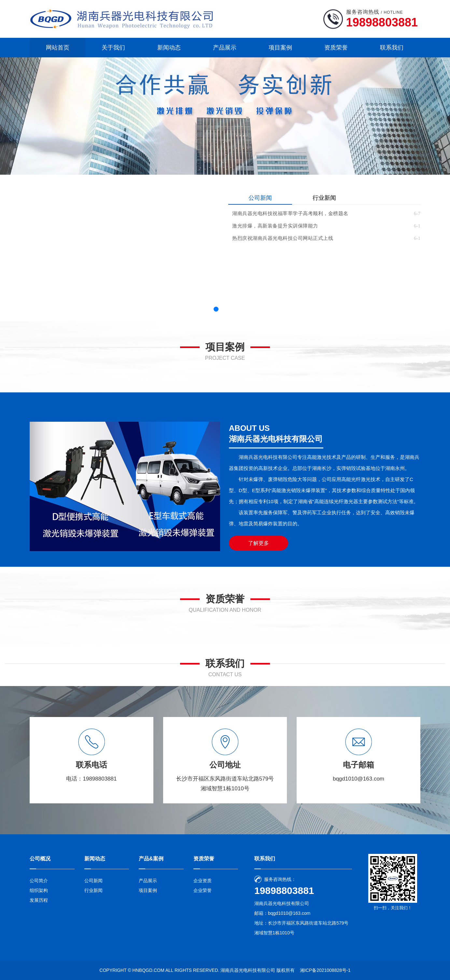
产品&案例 (151, 859)
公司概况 (40, 859)
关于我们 (113, 48)
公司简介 (39, 881)
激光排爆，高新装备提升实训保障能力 (275, 226)
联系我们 (392, 48)
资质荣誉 (336, 48)
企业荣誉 (203, 890)
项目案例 (280, 48)
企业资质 (203, 881)
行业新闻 (324, 198)
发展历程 (39, 900)
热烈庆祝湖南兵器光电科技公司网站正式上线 (283, 238)
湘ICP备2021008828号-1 (325, 970)
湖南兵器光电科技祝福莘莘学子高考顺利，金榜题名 (290, 213)
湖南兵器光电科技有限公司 (248, 970)
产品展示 (225, 48)
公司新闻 (260, 198)
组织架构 (39, 890)
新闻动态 (169, 48)
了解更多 (259, 543)
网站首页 (58, 48)
